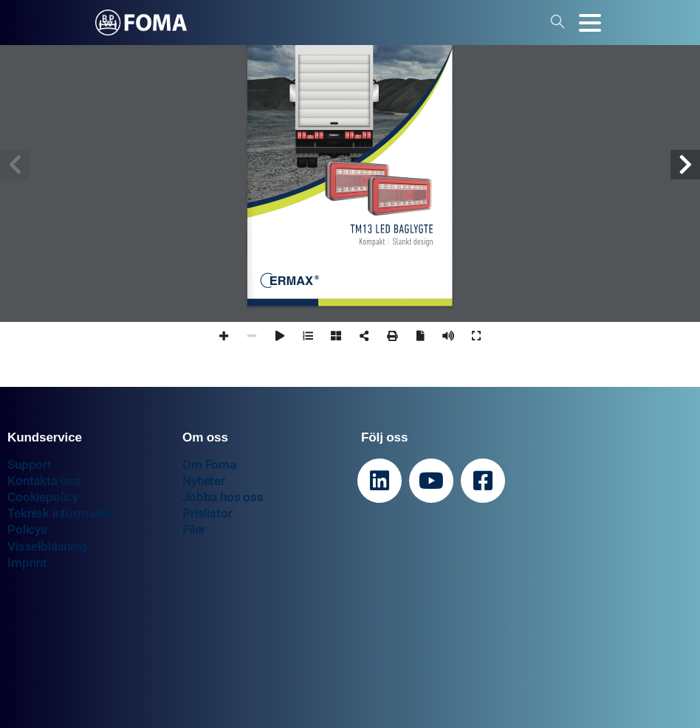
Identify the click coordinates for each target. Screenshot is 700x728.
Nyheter (204, 481)
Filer (194, 529)
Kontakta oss (44, 481)
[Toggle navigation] (590, 23)
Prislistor (207, 513)
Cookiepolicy (43, 497)
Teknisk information (62, 513)
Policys (27, 529)
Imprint (27, 563)
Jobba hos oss (223, 497)
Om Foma (209, 464)
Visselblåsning (47, 546)
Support (30, 464)
